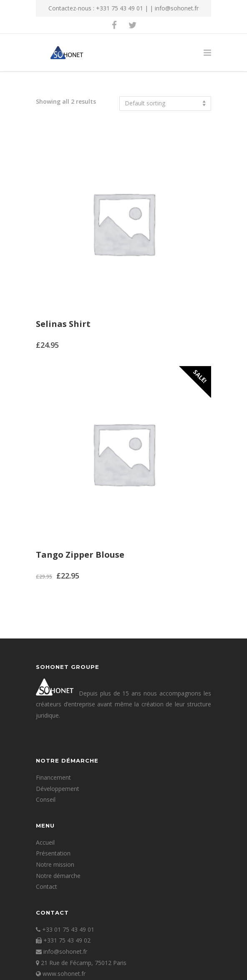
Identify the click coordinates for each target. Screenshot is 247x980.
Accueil (45, 842)
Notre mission (55, 864)
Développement (58, 789)
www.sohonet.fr (64, 974)
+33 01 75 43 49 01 (68, 929)
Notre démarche (58, 876)
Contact (47, 886)
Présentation (53, 853)
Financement (53, 777)
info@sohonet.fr (177, 8)
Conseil (46, 799)
